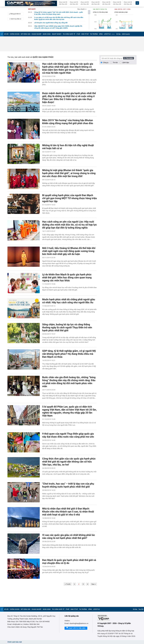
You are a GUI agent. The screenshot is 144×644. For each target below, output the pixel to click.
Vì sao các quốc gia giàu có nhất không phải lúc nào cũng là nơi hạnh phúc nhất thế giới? (69, 536)
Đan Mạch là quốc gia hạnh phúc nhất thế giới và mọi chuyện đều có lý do (69, 562)
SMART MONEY (57, 34)
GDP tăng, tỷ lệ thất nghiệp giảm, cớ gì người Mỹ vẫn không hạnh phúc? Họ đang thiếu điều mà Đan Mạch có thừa (69, 354)
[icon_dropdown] (137, 3)
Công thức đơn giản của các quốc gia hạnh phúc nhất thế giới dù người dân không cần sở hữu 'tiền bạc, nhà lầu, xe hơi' (69, 462)
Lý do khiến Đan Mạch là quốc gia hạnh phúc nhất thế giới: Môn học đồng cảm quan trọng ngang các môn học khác (67, 277)
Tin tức (115, 62)
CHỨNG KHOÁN (15, 34)
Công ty (106, 62)
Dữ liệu (118, 34)
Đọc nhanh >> (82, 9)
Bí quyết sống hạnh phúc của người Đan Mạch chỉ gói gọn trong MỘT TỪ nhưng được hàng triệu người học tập (70, 198)
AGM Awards (126, 34)
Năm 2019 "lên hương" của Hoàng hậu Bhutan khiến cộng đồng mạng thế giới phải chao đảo (68, 122)
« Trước (68, 584)
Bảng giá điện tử (14, 14)
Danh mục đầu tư (15, 19)
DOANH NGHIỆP (36, 34)
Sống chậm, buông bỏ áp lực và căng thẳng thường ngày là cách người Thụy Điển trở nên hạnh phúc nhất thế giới (67, 327)
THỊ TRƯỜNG (94, 34)
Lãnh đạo (126, 62)
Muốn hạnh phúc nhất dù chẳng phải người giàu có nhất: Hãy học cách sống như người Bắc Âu (69, 301)
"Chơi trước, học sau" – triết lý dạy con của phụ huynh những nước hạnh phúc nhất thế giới (68, 485)
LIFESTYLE (107, 34)
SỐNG (101, 34)
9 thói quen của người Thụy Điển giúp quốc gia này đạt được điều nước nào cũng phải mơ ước (68, 435)
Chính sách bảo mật (15, 642)
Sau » (94, 584)
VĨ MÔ (78, 34)
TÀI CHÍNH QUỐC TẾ (69, 34)
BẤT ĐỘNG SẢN (26, 34)
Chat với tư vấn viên (76, 628)
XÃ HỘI (6, 34)
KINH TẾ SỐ (85, 34)
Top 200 (141, 609)
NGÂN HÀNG (47, 34)
